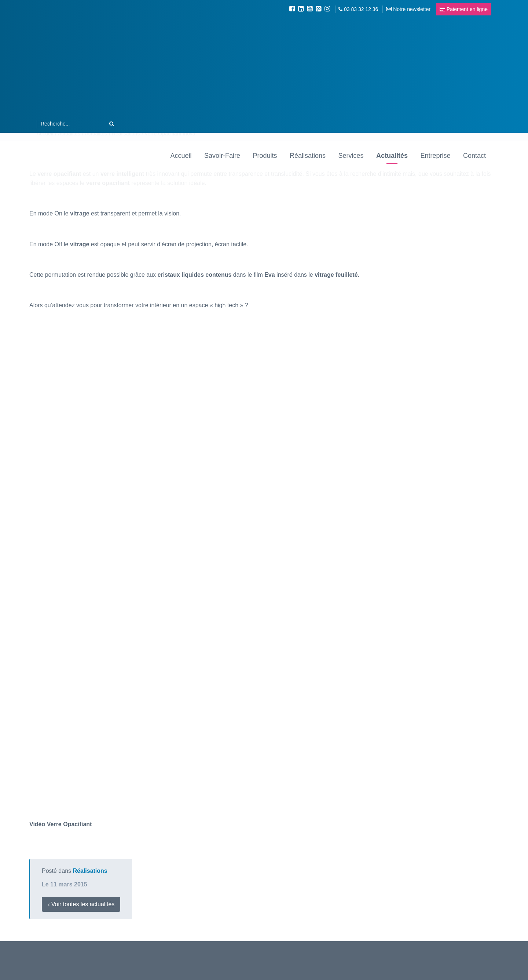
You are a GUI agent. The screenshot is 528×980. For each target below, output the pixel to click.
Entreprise (435, 155)
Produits (265, 155)
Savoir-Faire (222, 155)
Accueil (181, 155)
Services (351, 155)
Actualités (392, 155)
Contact (474, 155)
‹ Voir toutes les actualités (81, 904)
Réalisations (308, 155)
